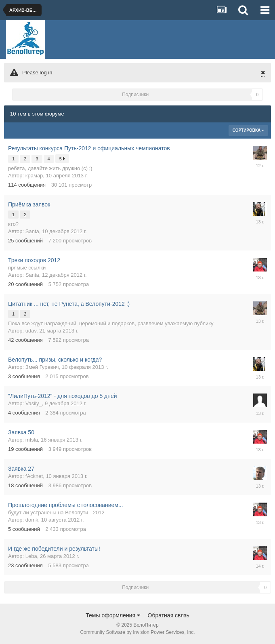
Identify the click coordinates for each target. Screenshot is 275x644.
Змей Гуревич (42, 367)
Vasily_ (34, 403)
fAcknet (34, 476)
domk (32, 520)
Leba (31, 556)
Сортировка (248, 130)
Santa (32, 231)
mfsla (32, 440)
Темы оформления (113, 615)
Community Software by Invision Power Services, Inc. (137, 632)
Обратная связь (169, 615)
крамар (34, 176)
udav (31, 331)
